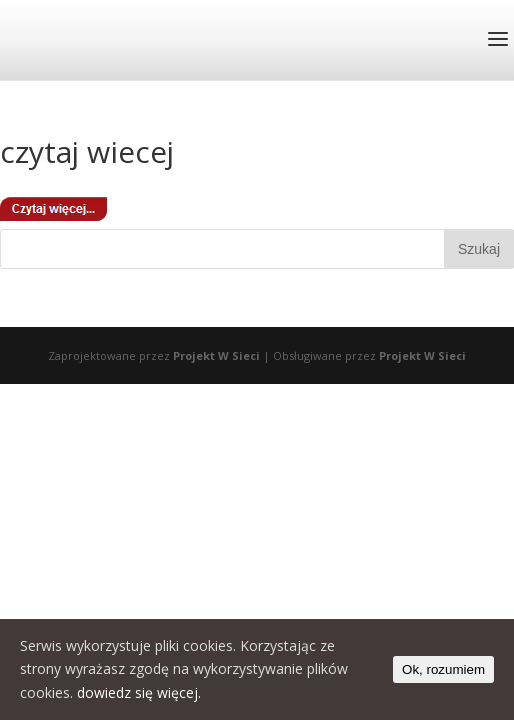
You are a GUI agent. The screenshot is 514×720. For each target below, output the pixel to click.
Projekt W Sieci (216, 355)
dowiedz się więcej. (139, 692)
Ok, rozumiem (443, 669)
